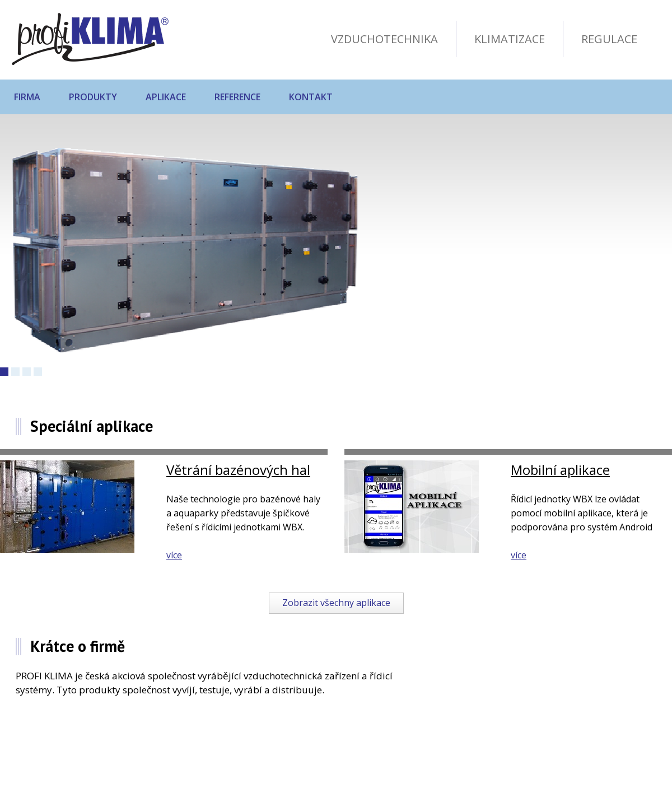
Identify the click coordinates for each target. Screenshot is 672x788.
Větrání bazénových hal (238, 470)
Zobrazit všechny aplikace (336, 603)
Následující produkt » (470, 362)
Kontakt (311, 97)
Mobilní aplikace (560, 470)
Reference (237, 97)
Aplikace (166, 97)
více (174, 555)
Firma (27, 97)
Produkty (93, 97)
